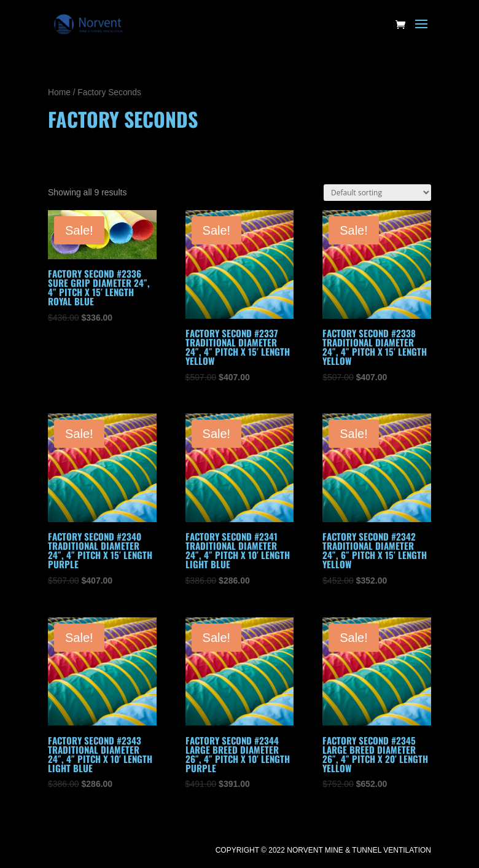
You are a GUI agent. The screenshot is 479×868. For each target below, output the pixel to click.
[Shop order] (377, 193)
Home (59, 92)
